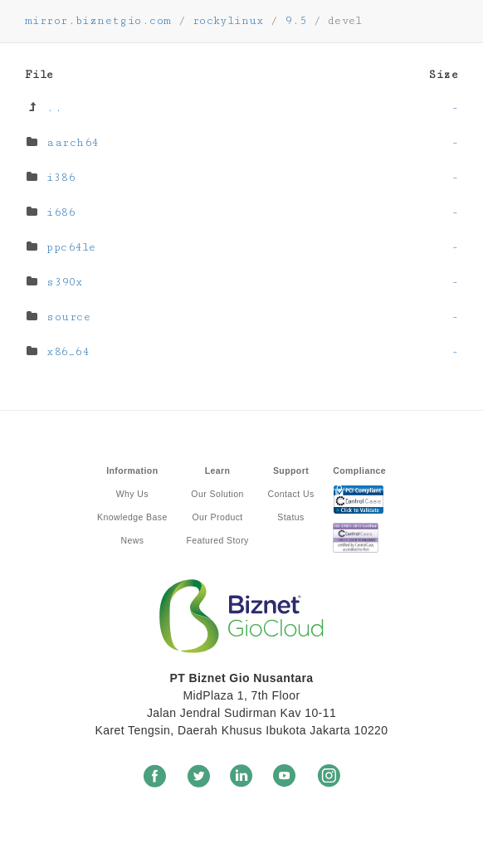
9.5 (295, 21)
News (132, 540)
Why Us (132, 494)
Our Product (217, 517)
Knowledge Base (132, 517)
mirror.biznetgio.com (98, 21)
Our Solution (217, 494)
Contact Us (290, 494)
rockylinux (228, 21)
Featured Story (217, 540)
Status (290, 517)
